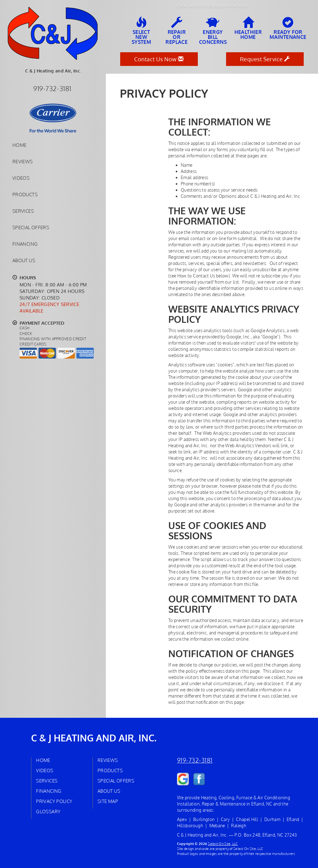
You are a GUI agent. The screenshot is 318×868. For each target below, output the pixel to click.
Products (25, 194)
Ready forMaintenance (288, 28)
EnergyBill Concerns (213, 31)
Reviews (23, 161)
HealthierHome (248, 28)
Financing (25, 244)
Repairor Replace (177, 31)
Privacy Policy (54, 801)
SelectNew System (141, 31)
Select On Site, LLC (223, 844)
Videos (21, 178)
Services (23, 211)
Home (19, 145)
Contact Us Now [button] (159, 59)
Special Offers (31, 227)
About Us (24, 260)
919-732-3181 (195, 760)
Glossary (48, 811)
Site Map (108, 801)
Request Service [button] (265, 59)
